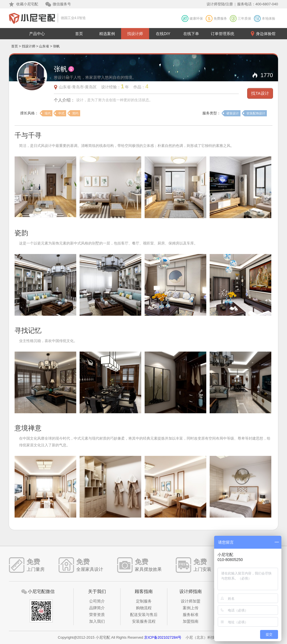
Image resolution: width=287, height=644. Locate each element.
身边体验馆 (266, 34)
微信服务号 (62, 4)
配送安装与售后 (144, 615)
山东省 (44, 46)
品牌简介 (97, 608)
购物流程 (144, 608)
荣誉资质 (97, 615)
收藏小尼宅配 (27, 4)
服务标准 (191, 615)
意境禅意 (28, 428)
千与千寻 (28, 135)
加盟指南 (191, 621)
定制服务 (144, 601)
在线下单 (191, 34)
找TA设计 (260, 93)
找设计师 (135, 34)
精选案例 (107, 34)
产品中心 (37, 34)
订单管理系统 (223, 34)
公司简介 (97, 601)
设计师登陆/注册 (220, 4)
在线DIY (163, 34)
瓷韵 (21, 233)
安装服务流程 (144, 621)
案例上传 (191, 608)
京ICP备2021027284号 (163, 637)
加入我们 (97, 621)
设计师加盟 (191, 601)
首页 (79, 34)
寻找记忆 (28, 330)
